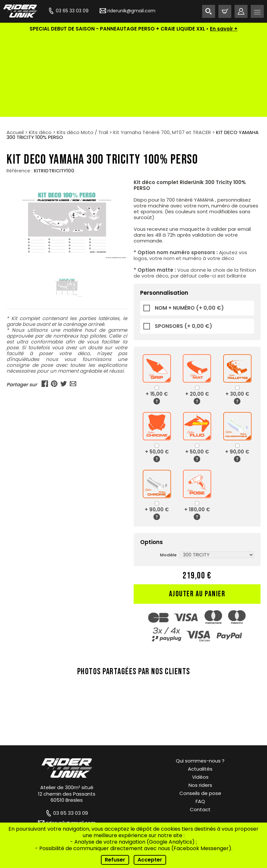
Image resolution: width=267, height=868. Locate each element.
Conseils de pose (200, 711)
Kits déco (40, 50)
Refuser (115, 860)
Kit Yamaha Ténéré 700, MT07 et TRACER (162, 50)
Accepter (150, 860)
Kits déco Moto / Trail (82, 50)
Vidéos (200, 695)
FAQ (200, 719)
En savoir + (224, 29)
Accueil (15, 50)
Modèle (168, 473)
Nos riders (200, 703)
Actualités (200, 687)
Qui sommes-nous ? (200, 679)
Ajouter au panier (197, 512)
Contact (200, 728)
